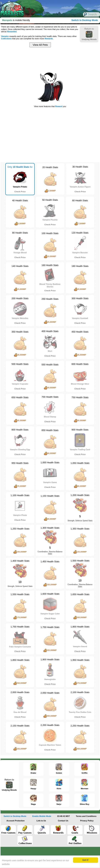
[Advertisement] (48, 5)
